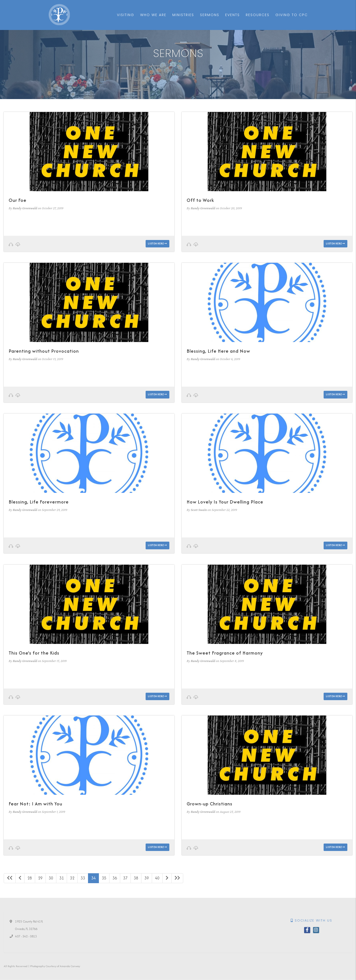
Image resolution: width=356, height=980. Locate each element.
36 (115, 878)
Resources (258, 15)
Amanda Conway (70, 966)
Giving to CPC (292, 15)
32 (72, 878)
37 (125, 878)
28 (30, 878)
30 (51, 878)
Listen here (157, 244)
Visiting (126, 15)
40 (157, 878)
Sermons (210, 15)
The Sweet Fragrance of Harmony (225, 653)
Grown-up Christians (210, 804)
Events (233, 15)
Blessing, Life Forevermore (39, 502)
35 (104, 878)
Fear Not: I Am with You (35, 804)
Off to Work (200, 200)
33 (83, 878)
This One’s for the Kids (34, 653)
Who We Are (153, 15)
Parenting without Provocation (44, 351)
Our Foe (18, 200)
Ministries (183, 15)
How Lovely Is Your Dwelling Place (225, 502)
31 (62, 878)
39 (147, 878)
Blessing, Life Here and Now (218, 351)
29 (40, 878)
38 (136, 878)
